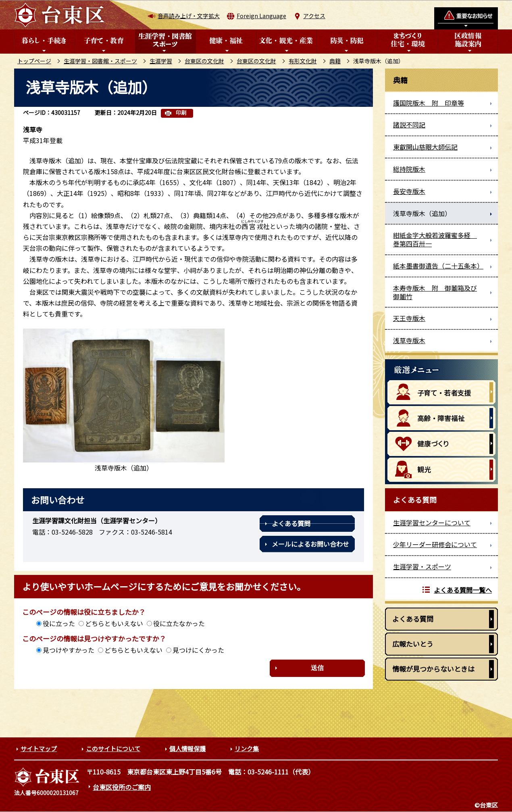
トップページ (34, 61)
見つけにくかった (198, 650)
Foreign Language (261, 16)
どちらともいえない (114, 623)
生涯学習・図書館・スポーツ (100, 61)
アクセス (314, 16)
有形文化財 (303, 61)
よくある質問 (291, 523)
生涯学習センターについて (432, 523)
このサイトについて (113, 748)
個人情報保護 (187, 748)
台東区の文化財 (204, 61)
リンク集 (247, 748)
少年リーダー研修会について (435, 544)
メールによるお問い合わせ (310, 544)
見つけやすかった (69, 650)
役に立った (59, 623)
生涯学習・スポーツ (422, 566)
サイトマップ (39, 748)
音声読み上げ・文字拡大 (189, 16)
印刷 (181, 113)
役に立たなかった (179, 623)
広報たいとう (413, 644)
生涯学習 (161, 61)
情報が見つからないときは (433, 669)
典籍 (335, 61)
